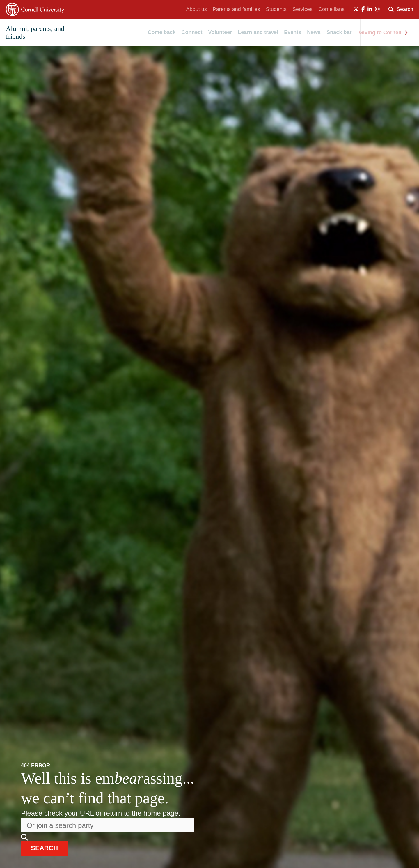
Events (293, 33)
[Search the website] (108, 825)
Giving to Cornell (383, 33)
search (48, 848)
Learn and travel (258, 33)
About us (197, 9)
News (314, 33)
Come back (162, 33)
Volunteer (220, 33)
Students (276, 9)
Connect (192, 33)
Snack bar (339, 33)
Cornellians (331, 9)
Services (302, 9)
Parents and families (236, 9)
